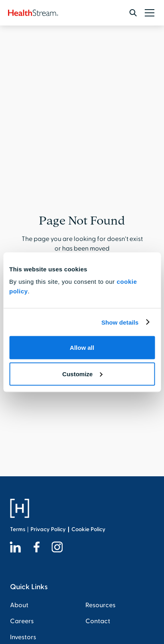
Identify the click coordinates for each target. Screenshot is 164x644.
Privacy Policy (48, 529)
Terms (18, 529)
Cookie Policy (88, 529)
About (19, 605)
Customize (82, 374)
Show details (120, 322)
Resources (100, 605)
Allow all (82, 348)
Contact (98, 621)
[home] (33, 13)
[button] (148, 13)
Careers (22, 621)
